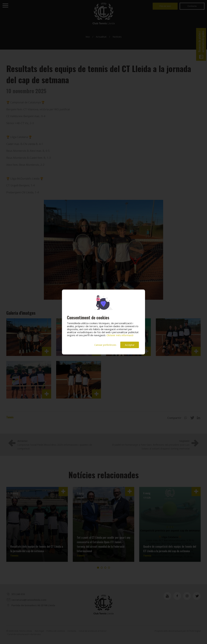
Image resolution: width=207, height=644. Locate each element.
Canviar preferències (105, 345)
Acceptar (130, 345)
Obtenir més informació (120, 335)
